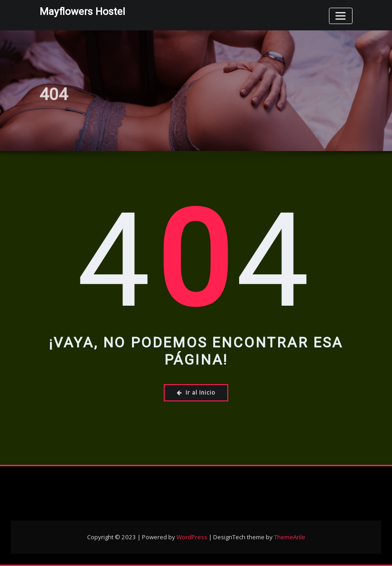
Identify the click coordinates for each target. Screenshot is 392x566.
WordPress (192, 537)
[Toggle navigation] (341, 16)
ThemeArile (290, 537)
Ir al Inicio (196, 393)
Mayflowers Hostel (82, 11)
